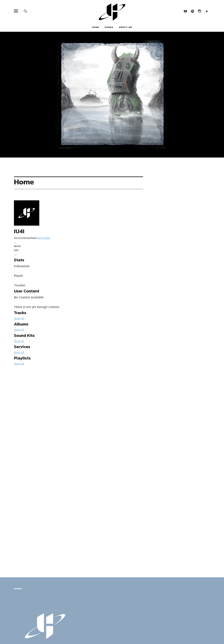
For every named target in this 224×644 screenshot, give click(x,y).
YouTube (185, 11)
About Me (125, 27)
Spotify (193, 11)
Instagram (200, 11)
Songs (109, 27)
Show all (19, 318)
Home (96, 27)
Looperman (207, 11)
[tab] (78, 246)
